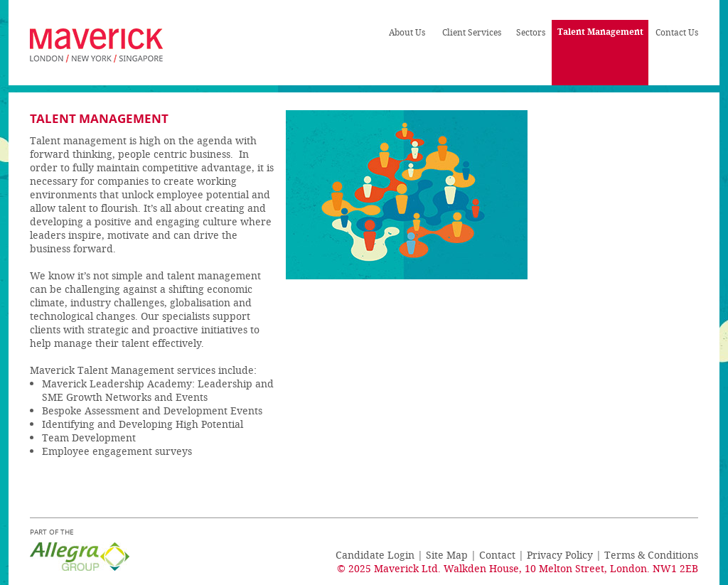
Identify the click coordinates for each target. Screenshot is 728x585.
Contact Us (677, 32)
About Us (407, 32)
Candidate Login (375, 555)
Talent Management (600, 32)
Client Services (472, 32)
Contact (497, 555)
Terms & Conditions (651, 555)
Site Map (447, 555)
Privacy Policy (560, 555)
